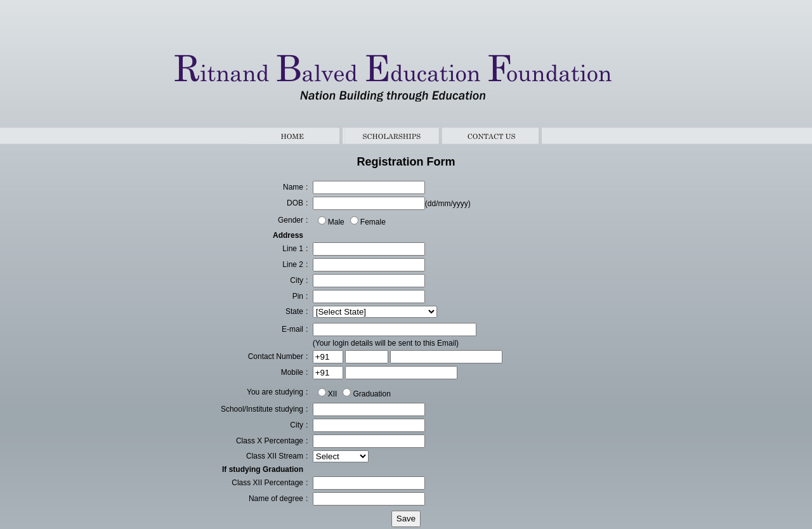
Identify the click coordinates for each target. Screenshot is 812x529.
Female (373, 222)
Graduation (371, 394)
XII (333, 394)
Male (336, 222)
